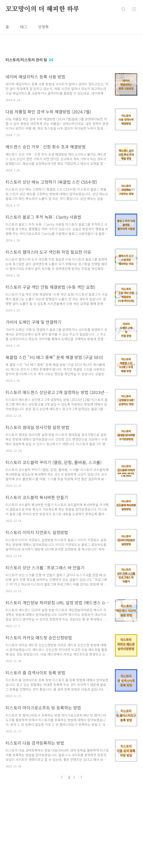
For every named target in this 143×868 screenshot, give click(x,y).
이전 (62, 777)
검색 (124, 9)
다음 (81, 777)
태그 (24, 27)
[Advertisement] (71, 819)
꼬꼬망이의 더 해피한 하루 (42, 9)
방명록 (43, 27)
